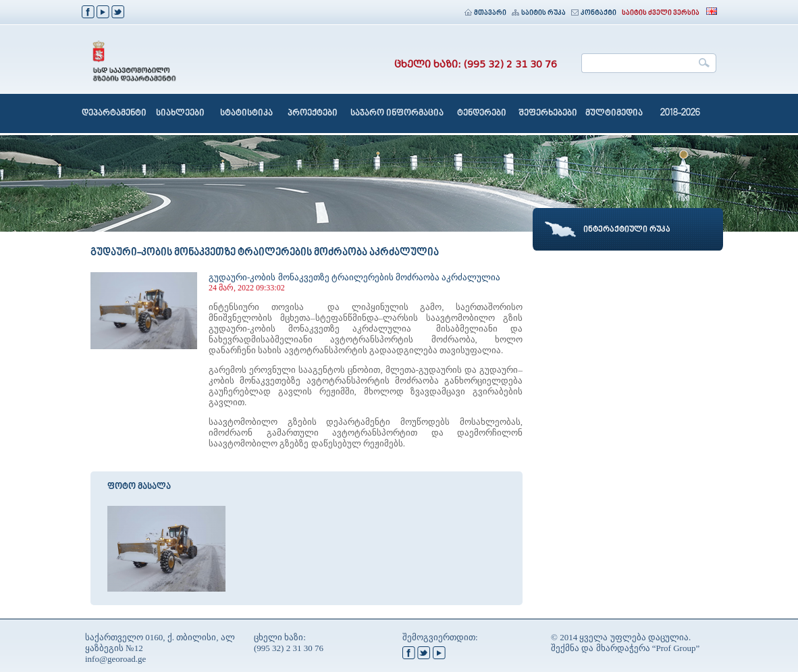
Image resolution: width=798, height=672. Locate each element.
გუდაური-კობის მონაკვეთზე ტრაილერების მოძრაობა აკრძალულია (354, 277)
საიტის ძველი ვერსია (661, 13)
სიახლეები (180, 113)
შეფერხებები (548, 113)
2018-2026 (680, 113)
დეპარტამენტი (114, 113)
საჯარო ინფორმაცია (397, 113)
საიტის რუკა (539, 13)
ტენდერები (482, 113)
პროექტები (313, 113)
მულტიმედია (614, 113)
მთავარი (485, 13)
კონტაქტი (594, 13)
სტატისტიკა (246, 113)
